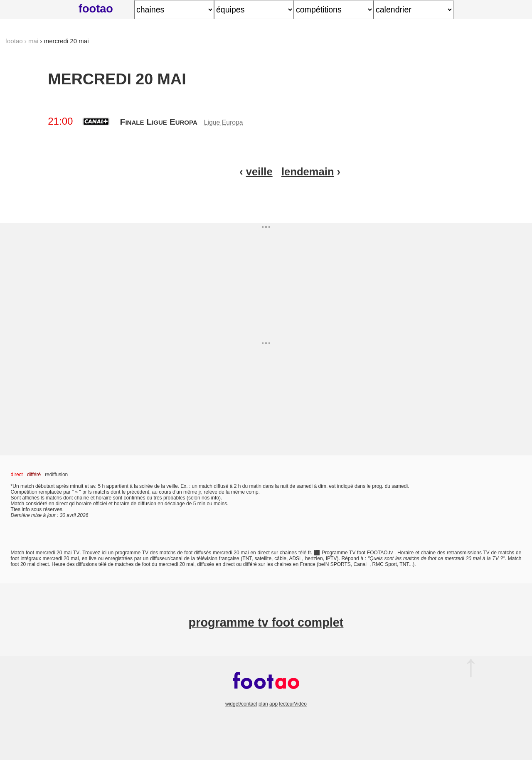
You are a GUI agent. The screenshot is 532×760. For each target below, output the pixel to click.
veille (259, 172)
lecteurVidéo (293, 704)
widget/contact (241, 704)
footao (96, 9)
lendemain (308, 172)
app (273, 704)
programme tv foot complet (266, 622)
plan (263, 704)
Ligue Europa (224, 122)
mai (33, 41)
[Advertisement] (266, 281)
